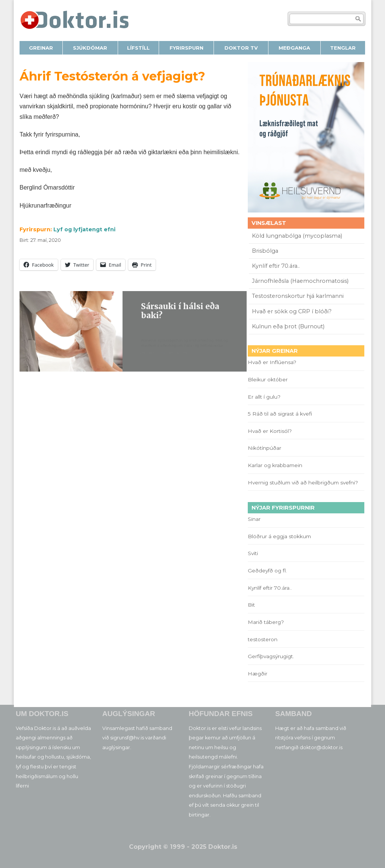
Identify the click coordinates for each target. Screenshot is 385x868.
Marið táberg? (266, 622)
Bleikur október (268, 379)
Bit (251, 605)
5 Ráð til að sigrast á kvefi (281, 414)
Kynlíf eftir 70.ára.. (276, 266)
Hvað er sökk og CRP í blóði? (292, 311)
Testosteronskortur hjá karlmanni (298, 296)
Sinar (254, 519)
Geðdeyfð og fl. (267, 571)
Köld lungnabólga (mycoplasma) (297, 236)
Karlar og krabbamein (275, 465)
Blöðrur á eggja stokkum (279, 536)
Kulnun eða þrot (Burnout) (288, 326)
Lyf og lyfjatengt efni (84, 229)
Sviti (253, 553)
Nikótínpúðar (264, 448)
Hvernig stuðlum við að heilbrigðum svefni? (303, 483)
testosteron (263, 639)
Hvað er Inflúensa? (272, 362)
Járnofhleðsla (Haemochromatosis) (300, 281)
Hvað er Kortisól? (271, 431)
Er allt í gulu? (265, 397)
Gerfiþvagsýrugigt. (271, 656)
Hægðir (258, 674)
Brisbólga (265, 251)
